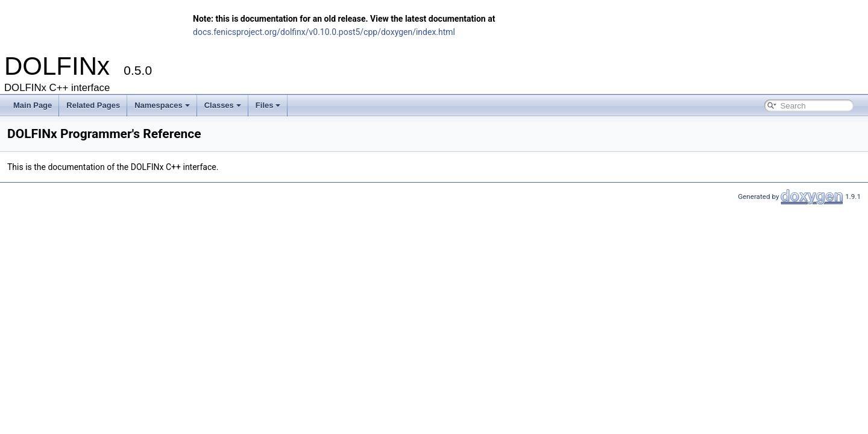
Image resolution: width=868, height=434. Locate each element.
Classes (223, 105)
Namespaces (162, 105)
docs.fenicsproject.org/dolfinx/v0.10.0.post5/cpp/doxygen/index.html (324, 32)
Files (268, 105)
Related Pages (93, 105)
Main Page (33, 105)
